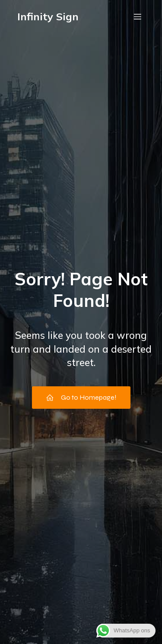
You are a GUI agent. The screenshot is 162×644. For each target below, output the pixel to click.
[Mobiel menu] (137, 16)
